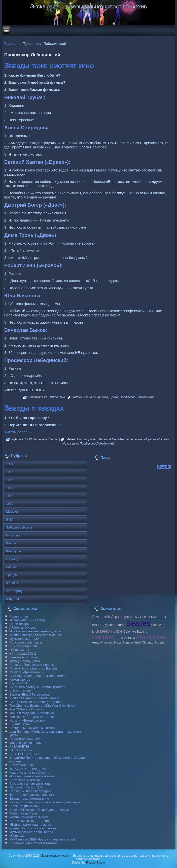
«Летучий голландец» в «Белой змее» (38, 676)
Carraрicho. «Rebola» (25, 780)
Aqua (116, 617)
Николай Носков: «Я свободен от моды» (40, 810)
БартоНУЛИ (18, 683)
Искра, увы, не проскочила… (31, 772)
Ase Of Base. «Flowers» (27, 709)
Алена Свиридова (96, 397)
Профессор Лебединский (137, 397)
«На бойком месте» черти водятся (35, 631)
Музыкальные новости (56, 856)
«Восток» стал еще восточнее (32, 776)
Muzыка (12, 512)
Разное (12, 567)
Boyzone (108, 625)
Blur (95, 631)
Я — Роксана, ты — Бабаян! (31, 821)
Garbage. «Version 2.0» (26, 787)
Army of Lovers (102, 643)
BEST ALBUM (125, 638)
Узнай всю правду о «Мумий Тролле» (37, 687)
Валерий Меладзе (111, 439)
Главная (11, 43)
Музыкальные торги (24, 639)
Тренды (12, 575)
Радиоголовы (19, 616)
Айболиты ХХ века (23, 628)
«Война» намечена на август (31, 825)
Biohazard (158, 625)
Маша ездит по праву (25, 743)
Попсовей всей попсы (26, 642)
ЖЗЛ (10, 519)
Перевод (13, 559)
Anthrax (120, 625)
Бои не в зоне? (21, 691)
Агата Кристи (87, 439)
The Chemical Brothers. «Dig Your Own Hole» (42, 706)
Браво (114, 397)
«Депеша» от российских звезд (33, 828)
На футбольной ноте (25, 739)
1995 (10, 472)
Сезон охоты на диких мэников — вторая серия (45, 802)
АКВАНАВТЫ (19, 746)
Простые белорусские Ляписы (32, 665)
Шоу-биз (13, 599)
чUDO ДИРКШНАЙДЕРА (28, 769)
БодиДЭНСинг (20, 724)
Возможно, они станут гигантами (34, 843)
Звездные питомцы (24, 657)
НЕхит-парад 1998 (23, 646)
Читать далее (18, 432)
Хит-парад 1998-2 (23, 654)
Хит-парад (14, 591)
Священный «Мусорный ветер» (33, 728)
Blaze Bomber (124, 643)
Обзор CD (17, 836)
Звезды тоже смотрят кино (49, 66)
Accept (159, 643)
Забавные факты (46, 439)
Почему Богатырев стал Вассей (33, 668)
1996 (10, 480)
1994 (10, 464)
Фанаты (12, 583)
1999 (10, 504)
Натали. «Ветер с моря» (28, 720)
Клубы (11, 543)
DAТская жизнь (21, 750)
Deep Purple (111, 631)
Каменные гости (21, 680)
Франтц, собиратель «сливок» (32, 795)
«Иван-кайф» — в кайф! (28, 620)
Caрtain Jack (130, 617)
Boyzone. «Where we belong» (31, 784)
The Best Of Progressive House (32, 717)
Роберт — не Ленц (23, 813)
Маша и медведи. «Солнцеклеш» (34, 713)
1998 (45, 397)
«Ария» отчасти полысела (29, 817)
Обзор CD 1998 (21, 650)
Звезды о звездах (34, 408)
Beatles (138, 623)
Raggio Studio (95, 863)
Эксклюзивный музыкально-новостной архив (88, 6)
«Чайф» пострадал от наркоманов (35, 635)
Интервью (57, 397)
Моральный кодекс (157, 439)
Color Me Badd (134, 632)
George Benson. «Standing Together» (36, 702)
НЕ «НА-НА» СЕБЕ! (24, 754)
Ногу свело (70, 444)
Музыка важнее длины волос (31, 832)
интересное (134, 439)
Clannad (148, 643)
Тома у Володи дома (25, 661)
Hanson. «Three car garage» (30, 791)
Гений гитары (19, 624)
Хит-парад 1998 (21, 765)
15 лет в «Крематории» (27, 672)
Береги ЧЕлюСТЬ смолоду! (30, 694)
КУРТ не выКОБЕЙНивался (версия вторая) (42, 839)
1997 (10, 488)
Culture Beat (149, 617)
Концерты (14, 551)
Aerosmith (101, 617)
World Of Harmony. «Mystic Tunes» (35, 698)
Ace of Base (150, 637)
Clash (138, 643)
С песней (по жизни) (25, 806)
